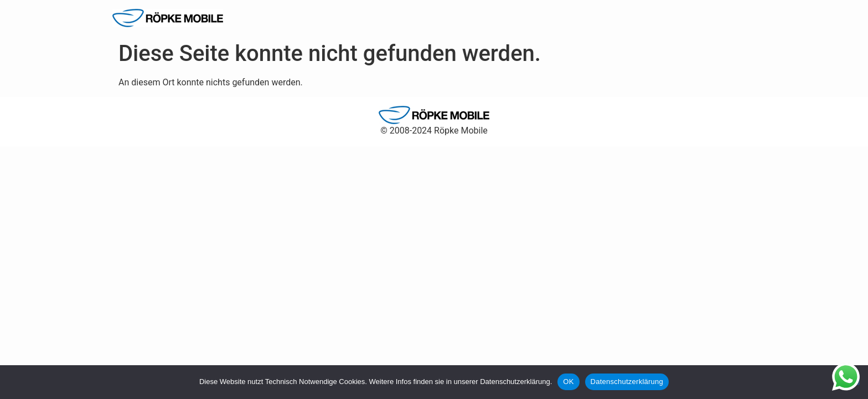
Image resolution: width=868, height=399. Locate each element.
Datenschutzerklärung (627, 382)
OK (568, 382)
